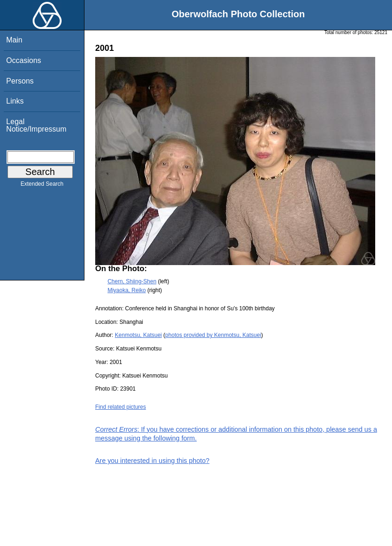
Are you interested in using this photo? (152, 461)
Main (14, 40)
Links (15, 101)
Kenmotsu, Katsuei (138, 335)
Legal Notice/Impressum (36, 125)
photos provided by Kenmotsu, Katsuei (213, 335)
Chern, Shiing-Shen (132, 281)
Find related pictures (121, 407)
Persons (20, 81)
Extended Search (42, 186)
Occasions (24, 60)
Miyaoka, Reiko (126, 290)
